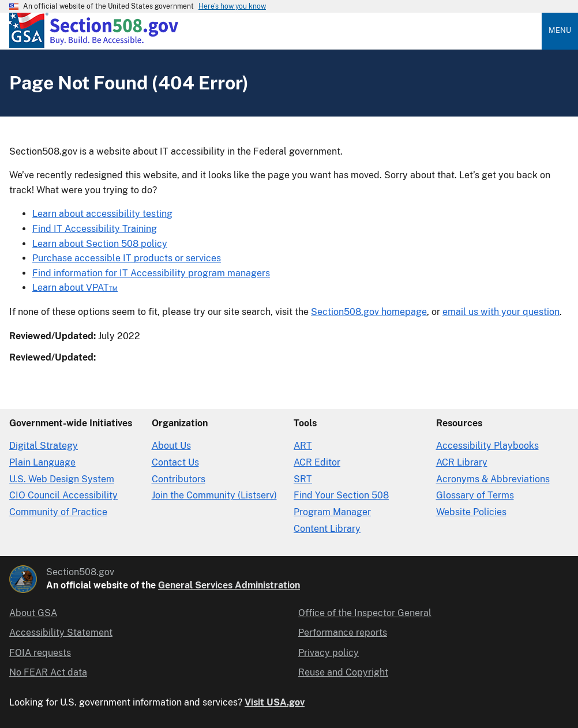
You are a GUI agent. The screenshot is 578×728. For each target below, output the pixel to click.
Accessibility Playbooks (487, 446)
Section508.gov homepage (369, 312)
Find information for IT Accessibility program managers (151, 273)
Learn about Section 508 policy (100, 244)
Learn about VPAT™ (75, 288)
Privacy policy (329, 653)
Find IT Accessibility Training (95, 229)
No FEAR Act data (48, 672)
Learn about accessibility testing (102, 214)
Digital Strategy (44, 446)
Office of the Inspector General (365, 613)
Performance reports (343, 633)
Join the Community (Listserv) (214, 495)
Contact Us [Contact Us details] (175, 462)
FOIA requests (40, 653)
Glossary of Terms (475, 495)
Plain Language (42, 462)
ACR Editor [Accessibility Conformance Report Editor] (317, 462)
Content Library (327, 529)
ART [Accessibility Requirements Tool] (303, 446)
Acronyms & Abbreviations (493, 479)
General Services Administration (229, 585)
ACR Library (462, 462)
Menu (560, 30)
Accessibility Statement (61, 633)
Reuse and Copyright (343, 672)
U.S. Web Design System (62, 479)
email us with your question (501, 312)
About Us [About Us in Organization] (171, 446)
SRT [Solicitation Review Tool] (303, 479)
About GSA (33, 613)
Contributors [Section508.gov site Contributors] (179, 479)
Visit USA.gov (275, 702)
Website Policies (471, 512)
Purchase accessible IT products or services (127, 258)
